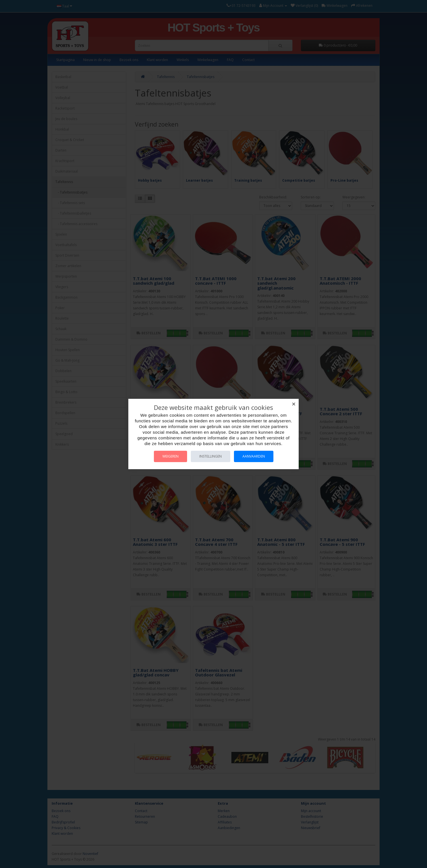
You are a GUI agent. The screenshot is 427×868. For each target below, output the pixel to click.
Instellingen (211, 456)
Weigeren (170, 456)
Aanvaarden (254, 456)
